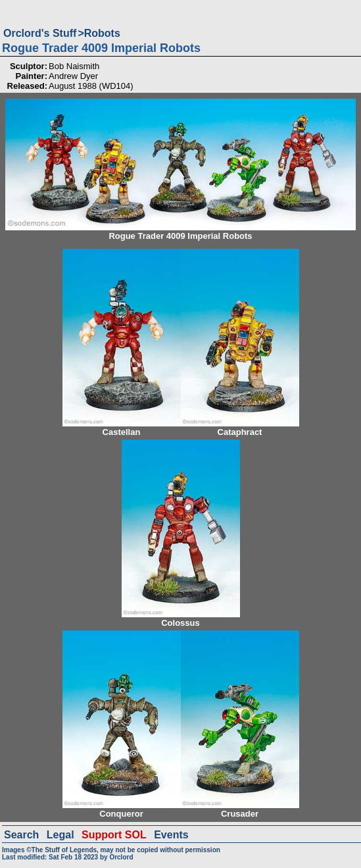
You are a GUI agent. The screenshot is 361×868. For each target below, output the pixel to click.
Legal (60, 835)
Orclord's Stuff (40, 33)
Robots (102, 33)
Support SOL (114, 835)
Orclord (121, 857)
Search (21, 835)
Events (171, 835)
